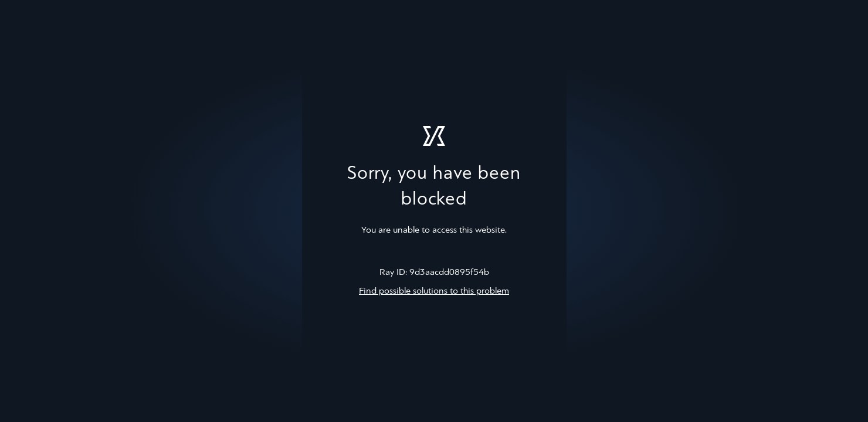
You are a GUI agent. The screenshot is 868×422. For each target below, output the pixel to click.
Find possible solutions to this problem (434, 291)
